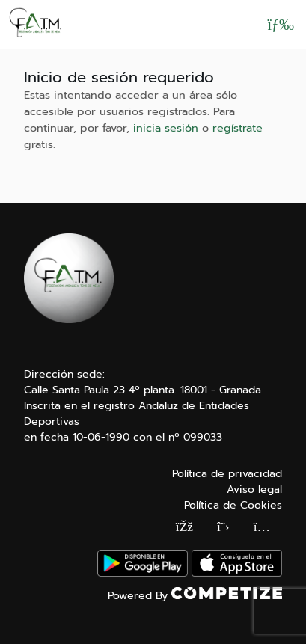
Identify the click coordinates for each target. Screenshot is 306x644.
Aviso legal (254, 490)
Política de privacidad (227, 474)
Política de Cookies (233, 505)
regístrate (238, 128)
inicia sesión (166, 128)
